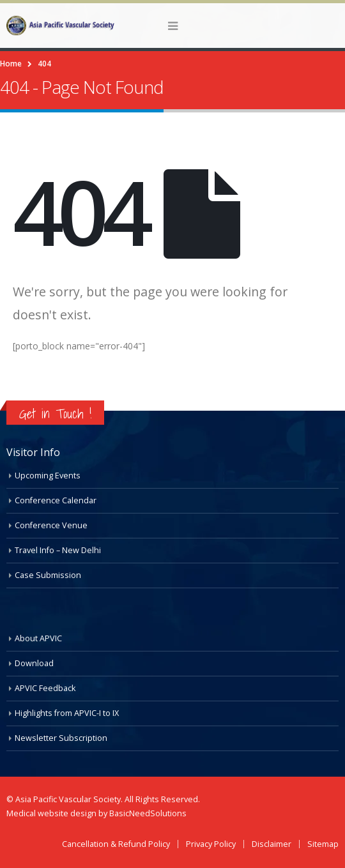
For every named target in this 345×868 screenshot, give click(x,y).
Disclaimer (272, 844)
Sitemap (323, 844)
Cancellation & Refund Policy (116, 844)
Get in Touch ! (55, 414)
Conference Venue (51, 525)
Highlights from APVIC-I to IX (67, 713)
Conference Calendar (56, 500)
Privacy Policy (211, 844)
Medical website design (52, 813)
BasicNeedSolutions (148, 813)
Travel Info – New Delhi (58, 550)
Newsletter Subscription (61, 738)
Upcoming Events (48, 476)
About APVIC (38, 638)
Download (34, 663)
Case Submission (48, 575)
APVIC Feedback (45, 688)
